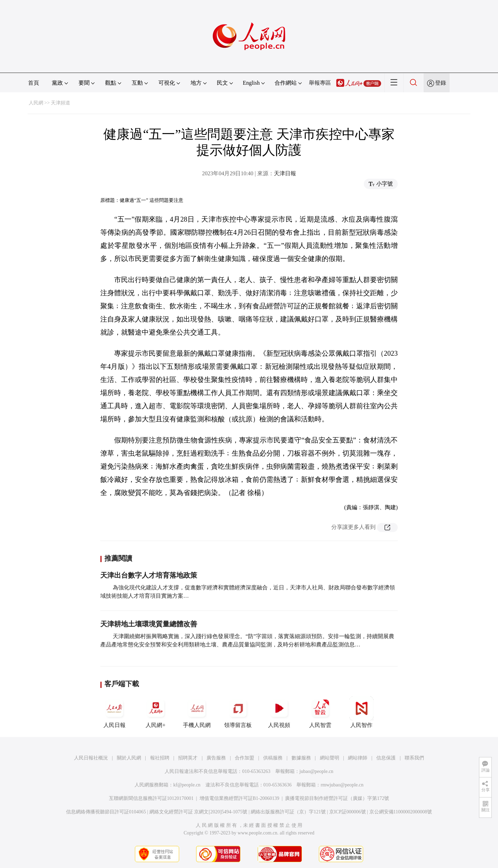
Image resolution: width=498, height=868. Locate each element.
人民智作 (361, 712)
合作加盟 (245, 758)
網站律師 (358, 758)
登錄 (441, 83)
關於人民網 (129, 758)
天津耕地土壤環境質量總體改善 (149, 624)
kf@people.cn (187, 785)
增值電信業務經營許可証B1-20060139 (239, 798)
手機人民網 (197, 712)
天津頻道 (61, 103)
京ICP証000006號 (348, 812)
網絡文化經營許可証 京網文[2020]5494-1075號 (199, 812)
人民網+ (156, 712)
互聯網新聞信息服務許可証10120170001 (151, 798)
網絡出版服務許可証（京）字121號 (288, 812)
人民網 (36, 103)
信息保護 (386, 758)
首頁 (34, 83)
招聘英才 (188, 758)
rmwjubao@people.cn (342, 785)
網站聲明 (330, 758)
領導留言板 (238, 712)
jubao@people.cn (316, 771)
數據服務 (301, 758)
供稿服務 (273, 758)
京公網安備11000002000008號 (401, 812)
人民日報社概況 (91, 758)
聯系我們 (414, 758)
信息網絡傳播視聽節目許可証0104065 (106, 812)
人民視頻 (279, 712)
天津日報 (285, 173)
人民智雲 (320, 712)
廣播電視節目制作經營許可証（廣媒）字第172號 (337, 798)
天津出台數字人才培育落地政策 (149, 575)
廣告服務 (216, 758)
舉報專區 (320, 83)
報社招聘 (160, 758)
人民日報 (114, 712)
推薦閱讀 (118, 558)
